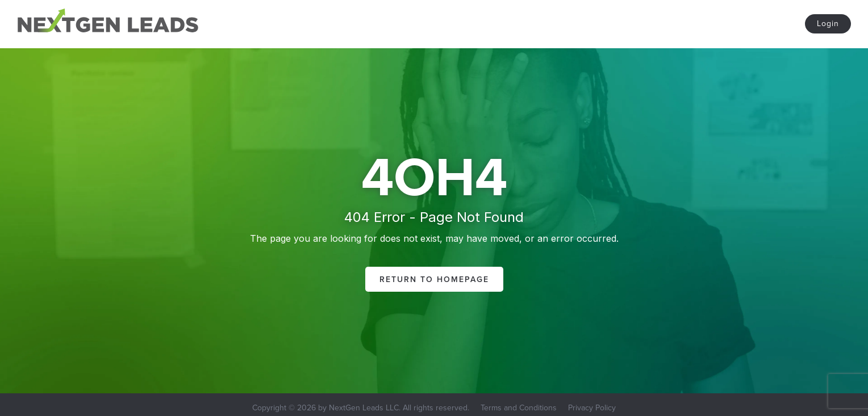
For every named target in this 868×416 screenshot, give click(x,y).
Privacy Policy (592, 408)
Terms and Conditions (519, 408)
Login (828, 24)
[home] (108, 23)
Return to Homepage (434, 279)
